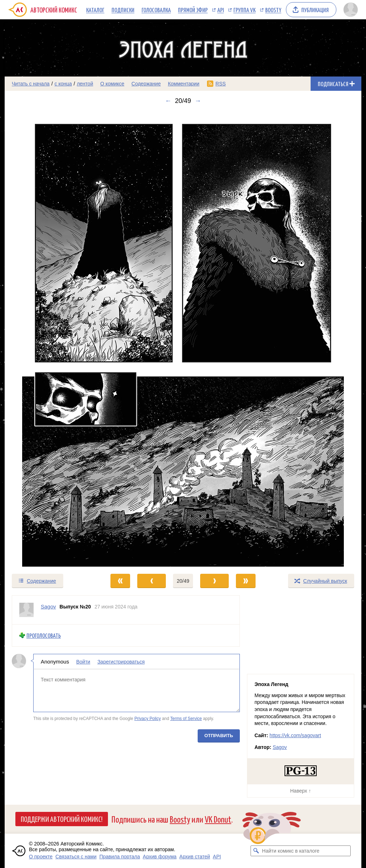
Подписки (123, 10)
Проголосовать (44, 635)
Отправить (219, 735)
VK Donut (218, 819)
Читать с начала (31, 84)
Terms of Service (186, 719)
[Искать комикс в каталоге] (256, 851)
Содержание (146, 84)
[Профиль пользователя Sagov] (26, 610)
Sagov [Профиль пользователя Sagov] (48, 606)
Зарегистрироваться (121, 661)
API (221, 10)
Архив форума (160, 857)
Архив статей (195, 857)
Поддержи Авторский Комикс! (62, 819)
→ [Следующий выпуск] (198, 101)
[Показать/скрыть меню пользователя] (351, 10)
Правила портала (120, 857)
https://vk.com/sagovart (295, 735)
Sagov (280, 747)
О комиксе (112, 84)
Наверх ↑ (301, 791)
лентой (85, 84)
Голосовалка (156, 10)
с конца (63, 84)
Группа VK (244, 10)
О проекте (41, 857)
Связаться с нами (76, 857)
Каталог (95, 10)
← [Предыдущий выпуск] (168, 101)
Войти (83, 661)
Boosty (273, 10)
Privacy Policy (148, 719)
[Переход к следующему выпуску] (183, 339)
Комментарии (184, 84)
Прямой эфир (193, 10)
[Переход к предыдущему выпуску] (49, 339)
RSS (221, 84)
